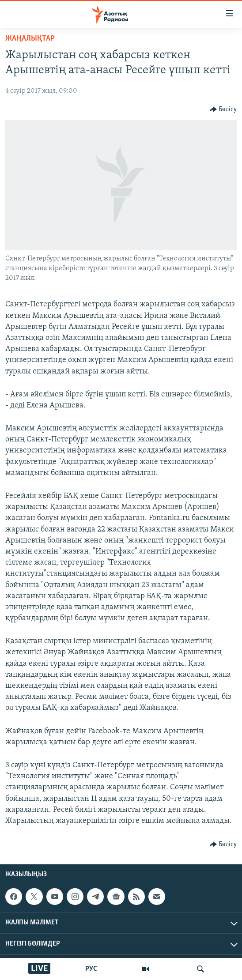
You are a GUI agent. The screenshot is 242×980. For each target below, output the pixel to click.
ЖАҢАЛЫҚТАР (30, 39)
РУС (91, 969)
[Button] (223, 109)
